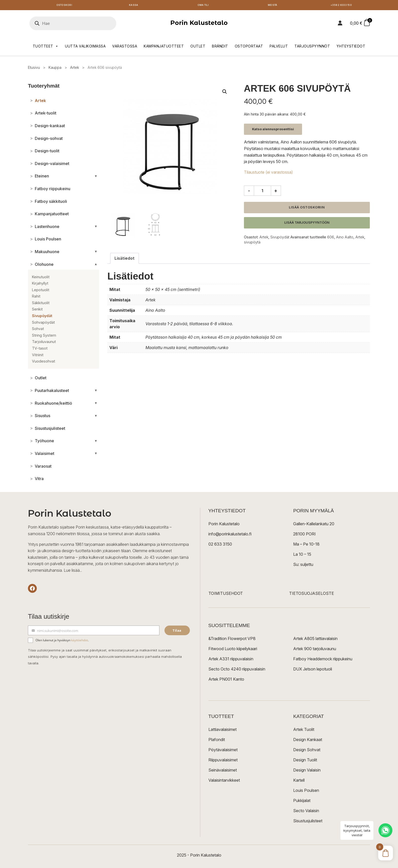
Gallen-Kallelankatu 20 (314, 525)
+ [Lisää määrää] (276, 192)
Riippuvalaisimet (223, 761)
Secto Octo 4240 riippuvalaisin (237, 670)
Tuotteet (46, 47)
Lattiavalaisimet (222, 731)
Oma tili (203, 6)
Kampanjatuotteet (164, 47)
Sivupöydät (280, 238)
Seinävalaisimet (223, 771)
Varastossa (125, 47)
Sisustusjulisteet (308, 822)
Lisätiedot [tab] (125, 259)
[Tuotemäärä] (262, 192)
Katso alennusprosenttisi (273, 130)
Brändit (220, 47)
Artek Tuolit (304, 731)
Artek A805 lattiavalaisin (315, 640)
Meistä (272, 6)
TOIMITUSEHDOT (226, 595)
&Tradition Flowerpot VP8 (232, 640)
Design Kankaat (308, 741)
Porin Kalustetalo (199, 24)
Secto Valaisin (306, 812)
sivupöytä (252, 243)
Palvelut (279, 47)
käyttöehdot (79, 641)
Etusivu (34, 69)
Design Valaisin (307, 771)
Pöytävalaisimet (223, 751)
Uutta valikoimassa (85, 47)
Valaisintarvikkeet (224, 781)
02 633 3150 (220, 545)
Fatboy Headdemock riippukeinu (323, 660)
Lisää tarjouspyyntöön (307, 224)
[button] (225, 93)
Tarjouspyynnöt (312, 47)
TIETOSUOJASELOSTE (312, 595)
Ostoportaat (249, 47)
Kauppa (55, 69)
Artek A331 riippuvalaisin (231, 660)
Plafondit (217, 741)
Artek (74, 69)
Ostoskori (64, 6)
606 (331, 238)
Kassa (134, 6)
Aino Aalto (345, 238)
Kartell (299, 781)
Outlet (198, 47)
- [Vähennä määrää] (249, 192)
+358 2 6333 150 (342, 6)
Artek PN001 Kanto (226, 680)
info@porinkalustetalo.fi (230, 535)
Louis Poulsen (306, 792)
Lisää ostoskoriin (307, 209)
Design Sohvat (307, 751)
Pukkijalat (302, 802)
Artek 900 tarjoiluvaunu (315, 650)
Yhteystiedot (351, 47)
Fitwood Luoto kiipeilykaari (233, 650)
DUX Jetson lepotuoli (313, 670)
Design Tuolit (305, 761)
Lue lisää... (73, 571)
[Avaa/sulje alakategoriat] (96, 177)
